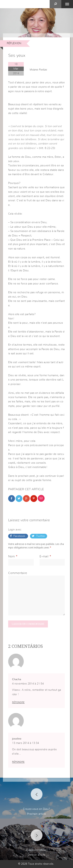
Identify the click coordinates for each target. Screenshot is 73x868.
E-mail (44, 556)
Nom (11, 556)
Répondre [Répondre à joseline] (18, 762)
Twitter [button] (40, 536)
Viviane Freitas (38, 70)
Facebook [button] (19, 536)
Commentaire (18, 573)
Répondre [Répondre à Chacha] (18, 702)
